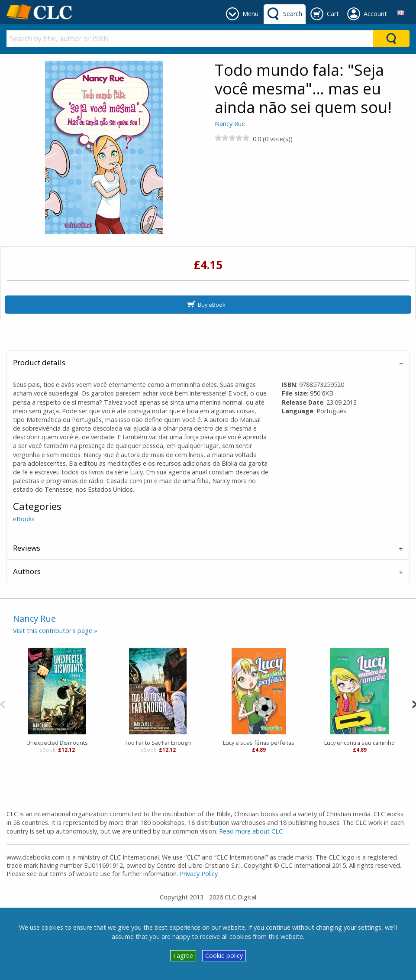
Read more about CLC (251, 831)
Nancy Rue (230, 124)
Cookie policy (224, 956)
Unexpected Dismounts (57, 743)
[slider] (232, 138)
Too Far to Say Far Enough (158, 743)
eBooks (24, 519)
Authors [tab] (27, 571)
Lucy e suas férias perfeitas (259, 743)
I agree (183, 956)
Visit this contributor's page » (55, 631)
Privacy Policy (199, 874)
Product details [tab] (39, 362)
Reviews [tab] (27, 548)
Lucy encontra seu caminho (360, 743)
